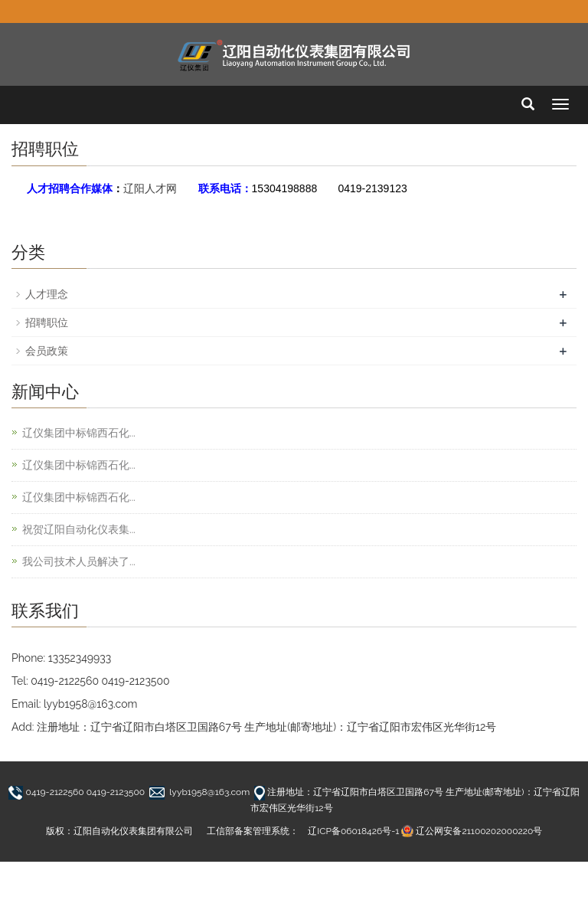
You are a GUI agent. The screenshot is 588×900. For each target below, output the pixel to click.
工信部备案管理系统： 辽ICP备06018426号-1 (303, 831)
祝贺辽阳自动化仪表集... (79, 529)
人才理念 (47, 294)
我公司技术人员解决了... (79, 561)
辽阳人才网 (150, 188)
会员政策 (47, 351)
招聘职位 (47, 322)
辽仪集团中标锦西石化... (79, 433)
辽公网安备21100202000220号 (479, 831)
